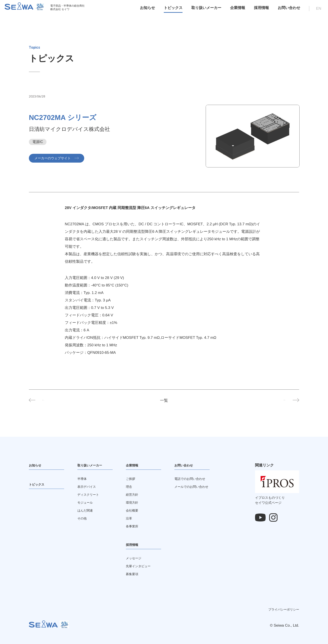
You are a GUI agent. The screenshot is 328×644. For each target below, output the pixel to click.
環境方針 (133, 502)
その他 (83, 518)
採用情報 (259, 10)
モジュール (87, 502)
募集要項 (133, 574)
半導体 (83, 479)
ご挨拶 (131, 479)
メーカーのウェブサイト (56, 158)
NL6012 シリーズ (60, 400)
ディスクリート (90, 494)
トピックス (171, 10)
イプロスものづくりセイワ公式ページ (277, 498)
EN (316, 10)
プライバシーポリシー (284, 609)
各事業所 (133, 526)
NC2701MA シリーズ (265, 400)
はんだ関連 (87, 510)
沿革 (130, 518)
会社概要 (133, 510)
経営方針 (133, 494)
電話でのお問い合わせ (193, 479)
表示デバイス (89, 487)
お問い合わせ (286, 10)
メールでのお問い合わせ (195, 487)
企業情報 (235, 10)
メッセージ (135, 558)
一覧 (164, 400)
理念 (130, 487)
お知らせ (145, 10)
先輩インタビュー (141, 566)
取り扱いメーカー (204, 10)
